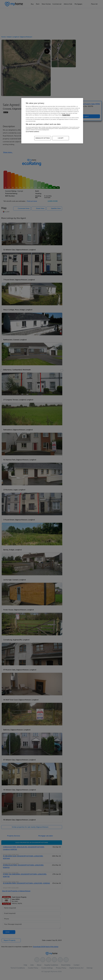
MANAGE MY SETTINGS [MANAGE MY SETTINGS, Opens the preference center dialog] (43, 138)
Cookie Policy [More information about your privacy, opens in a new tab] (66, 115)
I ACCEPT (61, 138)
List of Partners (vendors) (32, 132)
